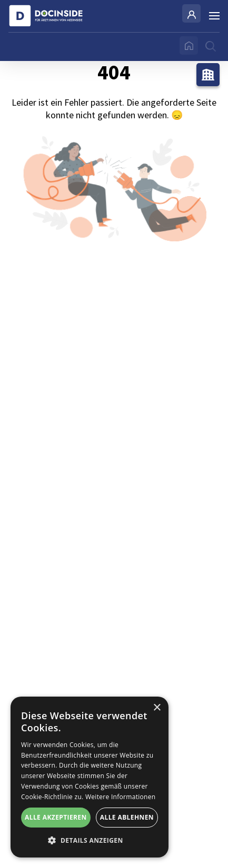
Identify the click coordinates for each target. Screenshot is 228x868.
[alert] (90, 777)
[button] (90, 841)
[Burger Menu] (214, 16)
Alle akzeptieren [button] (56, 817)
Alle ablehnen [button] (127, 817)
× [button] (157, 708)
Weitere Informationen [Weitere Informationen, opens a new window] (121, 797)
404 (114, 178)
